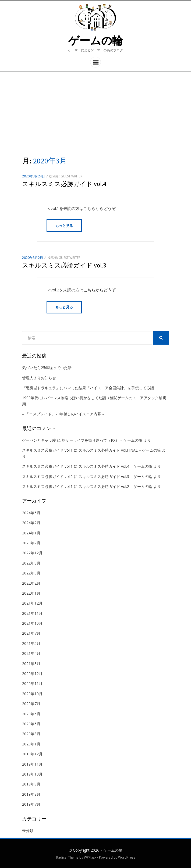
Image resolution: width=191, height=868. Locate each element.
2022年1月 (31, 593)
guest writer (71, 176)
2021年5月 (31, 643)
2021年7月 (31, 633)
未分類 (28, 831)
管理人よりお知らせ (39, 378)
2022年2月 (31, 583)
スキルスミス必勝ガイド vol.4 (64, 184)
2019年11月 (32, 764)
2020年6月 (31, 714)
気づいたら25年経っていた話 (47, 368)
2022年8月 (31, 563)
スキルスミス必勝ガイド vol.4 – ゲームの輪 (115, 466)
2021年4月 (31, 653)
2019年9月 (31, 784)
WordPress (127, 857)
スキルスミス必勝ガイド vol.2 (47, 476)
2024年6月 (31, 513)
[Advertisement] (95, 112)
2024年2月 (31, 523)
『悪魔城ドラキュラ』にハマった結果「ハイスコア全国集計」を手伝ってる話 (88, 388)
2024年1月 (31, 533)
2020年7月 (31, 704)
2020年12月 (32, 674)
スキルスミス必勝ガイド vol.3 (64, 265)
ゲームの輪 (96, 41)
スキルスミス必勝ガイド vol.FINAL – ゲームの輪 (120, 450)
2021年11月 (32, 613)
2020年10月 (32, 694)
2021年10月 (32, 623)
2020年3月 (31, 734)
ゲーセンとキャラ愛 (39, 440)
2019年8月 (31, 794)
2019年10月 (32, 774)
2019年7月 (31, 804)
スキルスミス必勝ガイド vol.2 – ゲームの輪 (115, 486)
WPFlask (90, 857)
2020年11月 (32, 683)
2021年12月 (32, 603)
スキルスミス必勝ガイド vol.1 (47, 450)
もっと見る (64, 226)
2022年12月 (32, 553)
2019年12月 (32, 754)
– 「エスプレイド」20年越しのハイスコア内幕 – (63, 414)
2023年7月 (31, 543)
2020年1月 (31, 744)
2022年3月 (31, 573)
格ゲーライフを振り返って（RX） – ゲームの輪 (102, 440)
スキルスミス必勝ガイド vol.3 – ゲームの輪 (115, 476)
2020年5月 (31, 724)
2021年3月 (31, 664)
